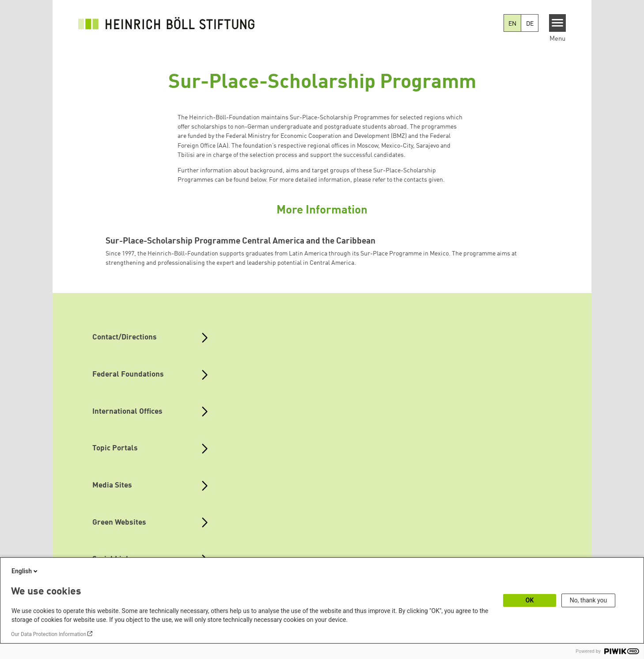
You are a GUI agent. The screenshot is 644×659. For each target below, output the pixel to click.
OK (530, 600)
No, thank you (589, 600)
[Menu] (558, 23)
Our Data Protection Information (49, 634)
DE (530, 24)
